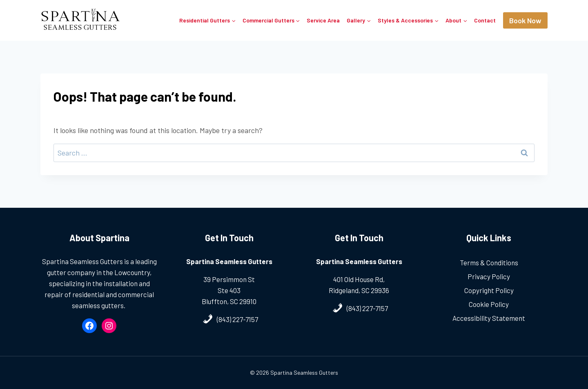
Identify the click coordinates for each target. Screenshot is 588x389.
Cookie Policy (489, 304)
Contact (485, 20)
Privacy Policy (489, 276)
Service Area (323, 20)
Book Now (525, 20)
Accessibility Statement (489, 318)
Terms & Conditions (489, 262)
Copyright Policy (489, 290)
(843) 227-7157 (237, 319)
